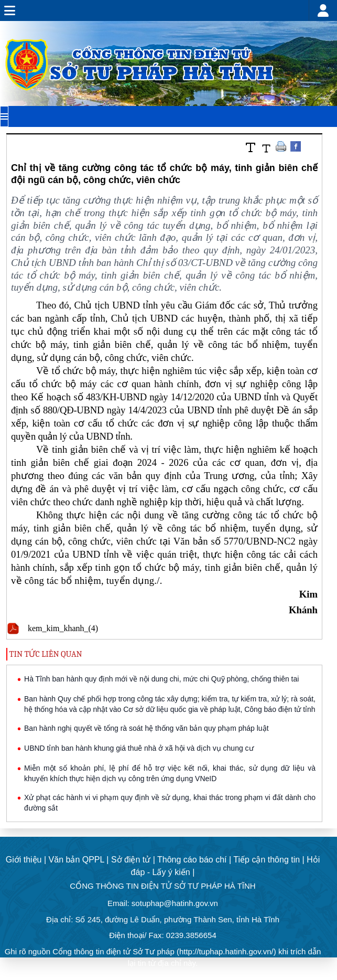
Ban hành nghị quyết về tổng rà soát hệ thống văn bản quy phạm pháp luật (146, 728)
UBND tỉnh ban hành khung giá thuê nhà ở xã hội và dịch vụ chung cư (139, 748)
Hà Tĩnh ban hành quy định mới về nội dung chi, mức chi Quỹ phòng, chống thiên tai (161, 679)
